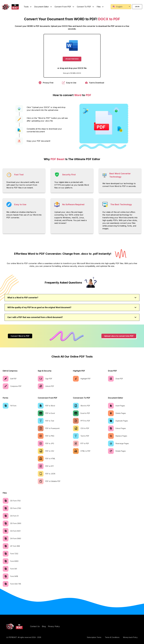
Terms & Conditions (112, 637)
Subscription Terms (94, 637)
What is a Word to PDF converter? (72, 298)
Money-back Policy (130, 637)
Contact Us (35, 626)
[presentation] (72, 56)
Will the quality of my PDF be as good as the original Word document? (72, 307)
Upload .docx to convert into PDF (119, 336)
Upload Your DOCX (72, 59)
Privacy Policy (54, 626)
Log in (137, 7)
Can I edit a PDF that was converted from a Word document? (72, 317)
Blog (44, 626)
